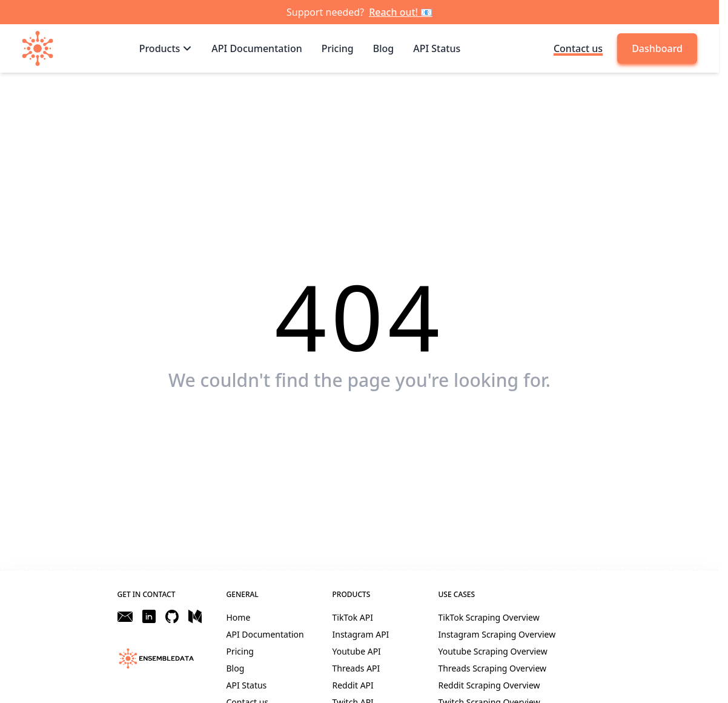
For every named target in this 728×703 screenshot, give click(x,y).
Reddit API (353, 685)
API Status (247, 685)
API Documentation (265, 634)
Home (239, 617)
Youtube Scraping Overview (493, 651)
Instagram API (361, 634)
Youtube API (357, 651)
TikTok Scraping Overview (489, 617)
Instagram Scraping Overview (497, 634)
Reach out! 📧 (401, 12)
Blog (236, 668)
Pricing (240, 651)
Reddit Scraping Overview (489, 685)
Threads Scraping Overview (493, 668)
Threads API (356, 668)
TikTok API (353, 617)
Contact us (578, 48)
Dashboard (657, 48)
